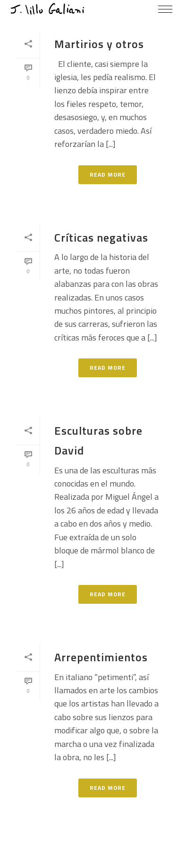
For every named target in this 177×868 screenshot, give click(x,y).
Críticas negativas (101, 237)
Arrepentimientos (101, 657)
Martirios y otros (99, 44)
